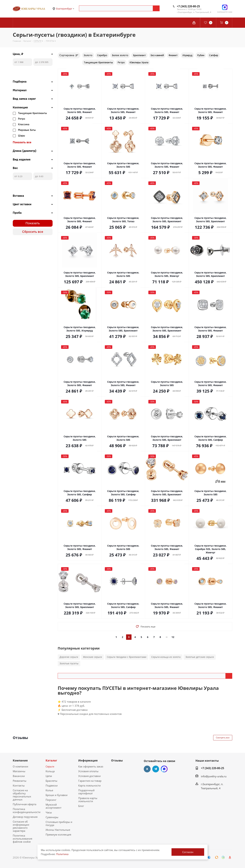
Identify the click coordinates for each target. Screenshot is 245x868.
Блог (81, 806)
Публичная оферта (24, 804)
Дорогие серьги (69, 657)
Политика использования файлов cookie (22, 839)
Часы (49, 812)
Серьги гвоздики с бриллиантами (127, 657)
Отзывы (117, 760)
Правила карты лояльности (88, 800)
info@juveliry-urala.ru (214, 776)
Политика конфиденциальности (27, 810)
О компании (21, 766)
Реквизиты (20, 781)
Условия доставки (89, 776)
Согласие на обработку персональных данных (22, 795)
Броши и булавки (57, 795)
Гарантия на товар (90, 781)
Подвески (52, 785)
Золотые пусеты (69, 663)
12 (173, 637)
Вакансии (19, 776)
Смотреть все (223, 738)
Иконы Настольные (58, 830)
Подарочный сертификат (86, 792)
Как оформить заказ (91, 766)
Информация (88, 760)
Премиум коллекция (58, 834)
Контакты (19, 785)
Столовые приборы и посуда (59, 823)
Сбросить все (33, 232)
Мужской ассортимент (54, 806)
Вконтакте (147, 769)
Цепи (49, 776)
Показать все (22, 142)
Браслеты (51, 781)
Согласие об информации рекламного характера (21, 826)
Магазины (19, 771)
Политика (62, 854)
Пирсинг (51, 800)
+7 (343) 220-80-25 (188, 6)
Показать (33, 223)
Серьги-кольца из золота (166, 657)
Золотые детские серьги (200, 657)
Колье (49, 790)
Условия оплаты (88, 771)
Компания (20, 760)
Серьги (50, 766)
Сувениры (52, 817)
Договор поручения (25, 817)
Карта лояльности (89, 785)
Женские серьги (92, 657)
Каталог (51, 760)
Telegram (156, 769)
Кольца (50, 771)
